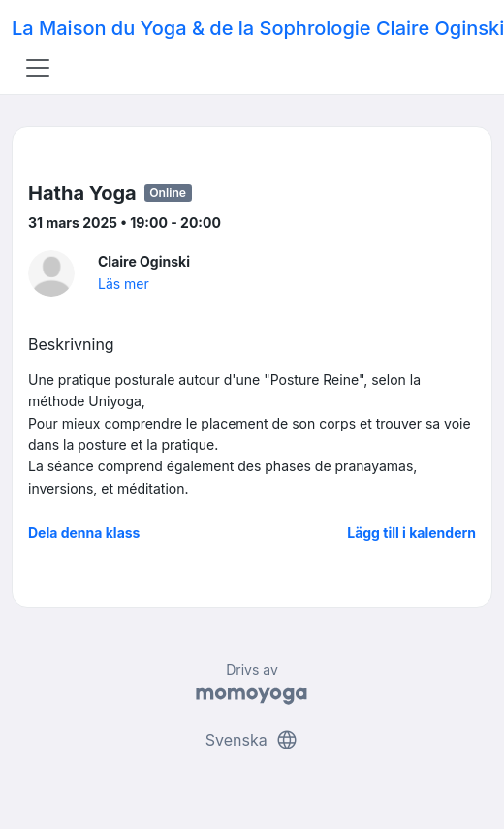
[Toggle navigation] (38, 68)
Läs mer (124, 284)
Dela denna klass (84, 533)
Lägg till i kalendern (411, 533)
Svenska (252, 740)
